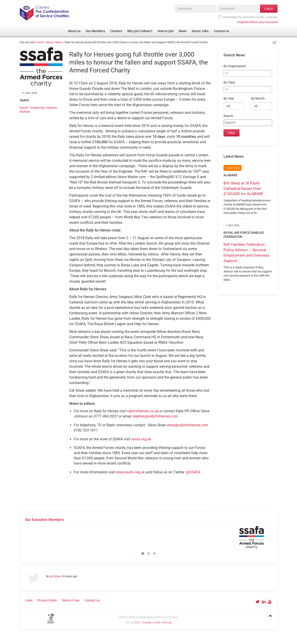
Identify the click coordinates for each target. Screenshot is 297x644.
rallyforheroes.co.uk (143, 411)
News (50, 42)
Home (40, 42)
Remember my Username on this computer (248, 17)
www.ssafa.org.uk (130, 472)
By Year (229, 99)
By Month (258, 99)
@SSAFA (193, 472)
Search (228, 116)
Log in (269, 9)
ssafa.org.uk (141, 439)
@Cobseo (56, 576)
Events (24, 108)
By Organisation (235, 66)
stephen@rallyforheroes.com (155, 416)
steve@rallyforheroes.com (187, 425)
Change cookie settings (157, 622)
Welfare (25, 112)
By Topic (229, 82)
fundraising (37, 108)
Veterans (51, 108)
